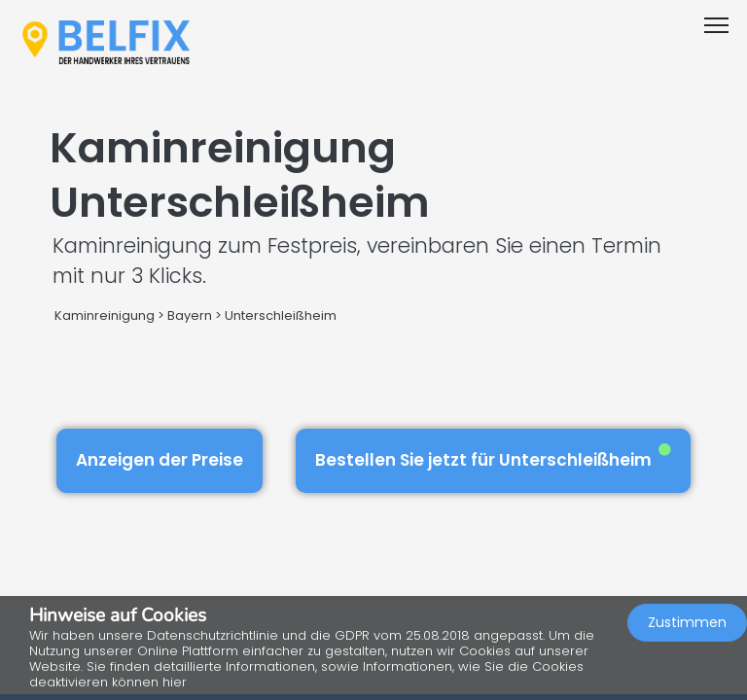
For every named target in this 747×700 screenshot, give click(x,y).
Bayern (190, 315)
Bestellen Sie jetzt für (493, 457)
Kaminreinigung (105, 315)
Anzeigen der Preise (160, 460)
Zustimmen (687, 622)
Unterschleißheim (281, 315)
